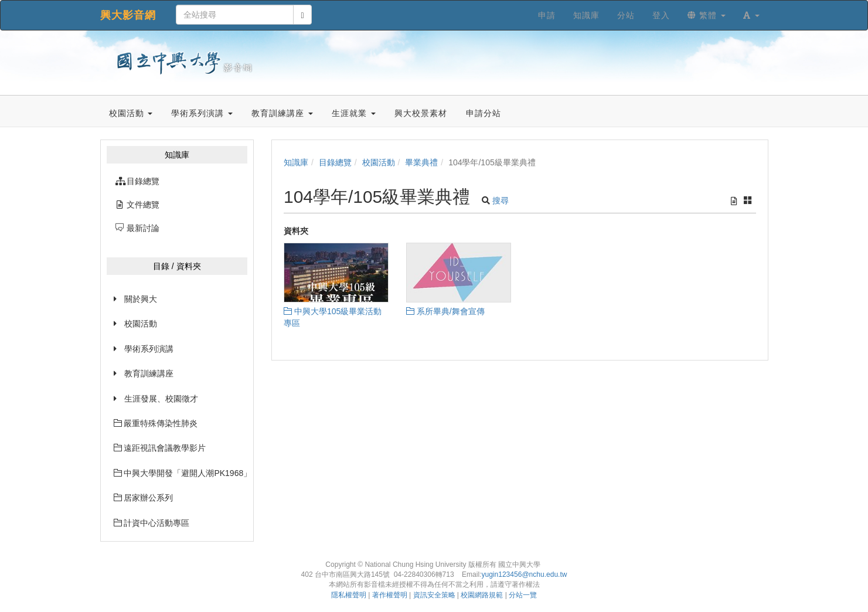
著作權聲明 (390, 595)
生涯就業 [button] (354, 113)
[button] (751, 15)
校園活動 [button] (131, 113)
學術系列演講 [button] (202, 113)
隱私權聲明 (349, 595)
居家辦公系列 (144, 498)
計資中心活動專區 (152, 523)
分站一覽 (523, 595)
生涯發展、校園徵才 (161, 399)
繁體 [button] (707, 15)
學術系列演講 (149, 349)
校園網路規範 (482, 595)
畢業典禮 (421, 162)
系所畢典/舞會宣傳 (445, 311)
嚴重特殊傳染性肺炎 (156, 423)
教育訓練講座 (149, 373)
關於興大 (141, 299)
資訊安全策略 (434, 595)
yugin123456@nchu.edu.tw (524, 574)
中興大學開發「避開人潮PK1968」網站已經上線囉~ (181, 473)
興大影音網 (128, 15)
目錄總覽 (335, 162)
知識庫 (296, 162)
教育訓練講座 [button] (282, 113)
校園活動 (141, 324)
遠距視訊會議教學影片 (160, 448)
